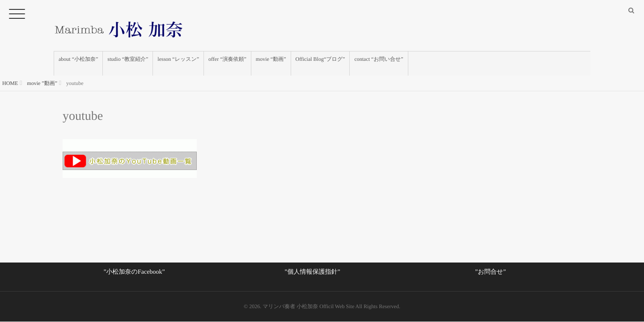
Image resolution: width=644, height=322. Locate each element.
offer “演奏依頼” (227, 64)
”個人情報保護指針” (312, 272)
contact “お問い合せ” (379, 64)
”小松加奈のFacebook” (134, 272)
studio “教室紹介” (128, 64)
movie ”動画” (42, 83)
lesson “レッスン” (178, 64)
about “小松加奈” (78, 64)
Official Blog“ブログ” (320, 64)
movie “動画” (271, 64)
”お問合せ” (490, 272)
